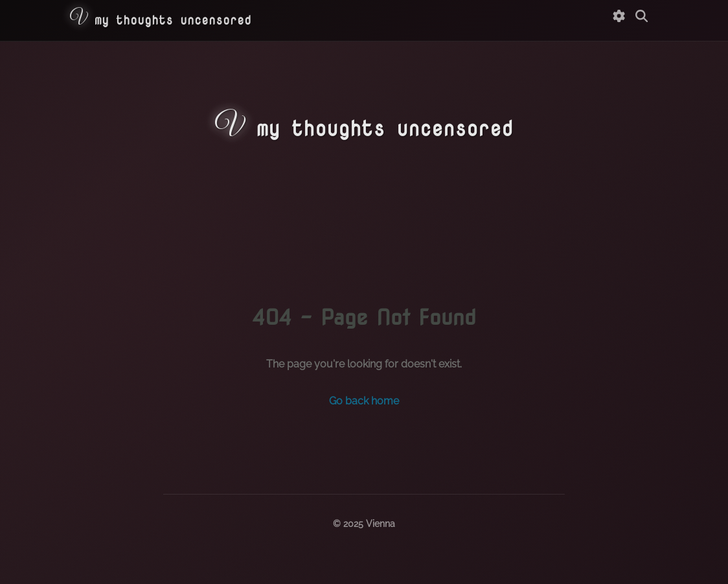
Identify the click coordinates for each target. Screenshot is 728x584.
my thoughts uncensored (161, 20)
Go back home (364, 401)
